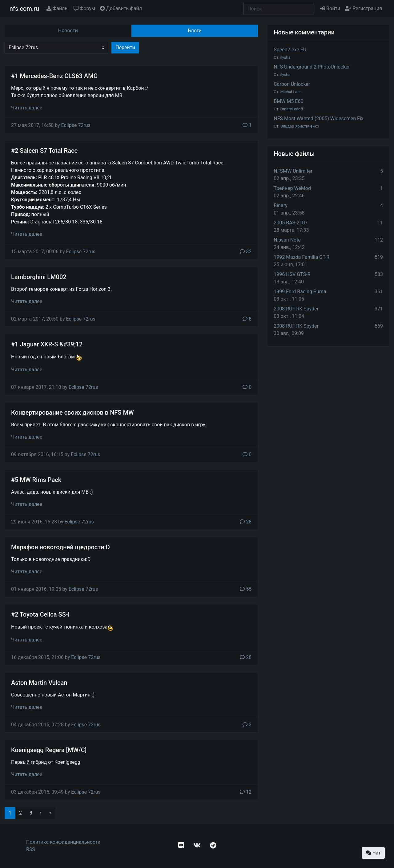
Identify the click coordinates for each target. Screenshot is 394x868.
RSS (31, 849)
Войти (330, 8)
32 (246, 252)
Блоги (195, 31)
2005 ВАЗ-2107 (291, 223)
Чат (373, 853)
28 (246, 522)
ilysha (285, 57)
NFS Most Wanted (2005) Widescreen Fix (318, 118)
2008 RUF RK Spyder (296, 309)
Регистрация (364, 8)
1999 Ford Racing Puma (300, 292)
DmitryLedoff (292, 109)
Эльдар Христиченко (300, 126)
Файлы (58, 8)
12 (246, 792)
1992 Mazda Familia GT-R (302, 257)
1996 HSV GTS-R (292, 274)
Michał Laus (291, 92)
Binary (281, 205)
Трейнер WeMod (292, 188)
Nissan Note (287, 240)
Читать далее (27, 108)
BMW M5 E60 (288, 101)
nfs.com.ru (24, 9)
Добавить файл (121, 8)
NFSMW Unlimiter (293, 171)
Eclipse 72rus (76, 125)
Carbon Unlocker (292, 84)
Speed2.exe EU (290, 50)
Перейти (125, 47)
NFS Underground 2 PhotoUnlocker (312, 67)
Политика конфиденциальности (63, 842)
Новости (68, 31)
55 (246, 589)
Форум (84, 8)
